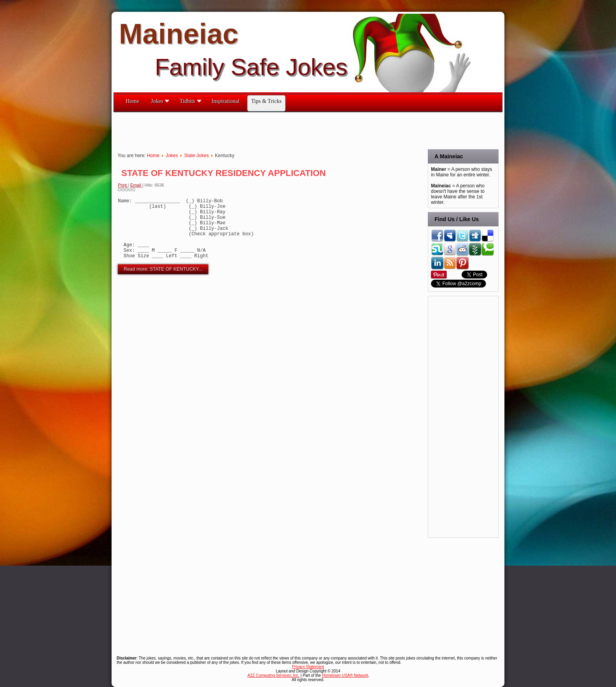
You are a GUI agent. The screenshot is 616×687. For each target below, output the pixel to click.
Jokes (172, 156)
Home (153, 156)
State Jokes (197, 156)
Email (137, 185)
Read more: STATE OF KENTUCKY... (163, 282)
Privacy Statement (308, 667)
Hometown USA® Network (345, 675)
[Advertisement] (257, 130)
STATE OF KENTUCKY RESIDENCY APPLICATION (224, 173)
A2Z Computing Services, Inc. (273, 675)
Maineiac (179, 34)
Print (123, 185)
